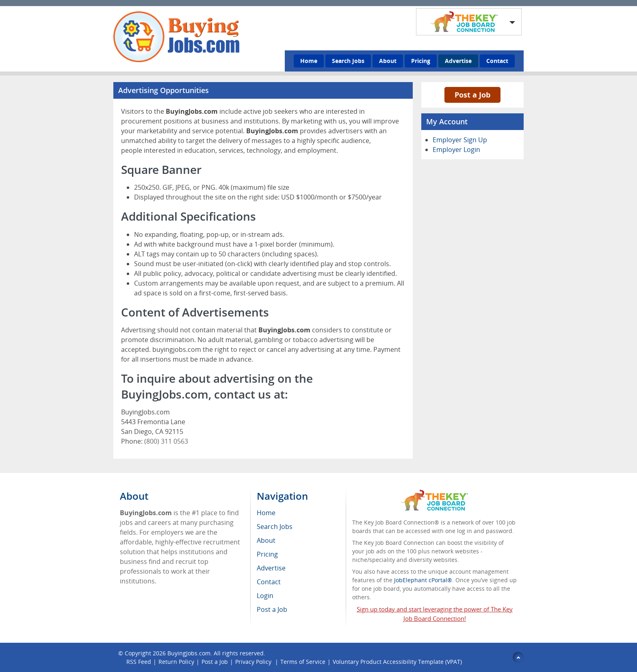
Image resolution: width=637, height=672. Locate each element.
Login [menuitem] (265, 596)
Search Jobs (348, 61)
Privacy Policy (254, 662)
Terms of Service (303, 662)
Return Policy (176, 662)
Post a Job (472, 95)
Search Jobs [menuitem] (275, 527)
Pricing (421, 61)
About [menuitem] (266, 540)
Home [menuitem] (266, 513)
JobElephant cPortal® (423, 580)
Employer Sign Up (460, 140)
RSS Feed (139, 662)
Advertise (458, 61)
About (388, 61)
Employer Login (456, 150)
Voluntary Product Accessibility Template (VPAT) (397, 662)
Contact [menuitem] (269, 582)
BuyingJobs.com (189, 653)
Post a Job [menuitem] (272, 609)
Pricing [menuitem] (267, 554)
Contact (497, 61)
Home (309, 61)
